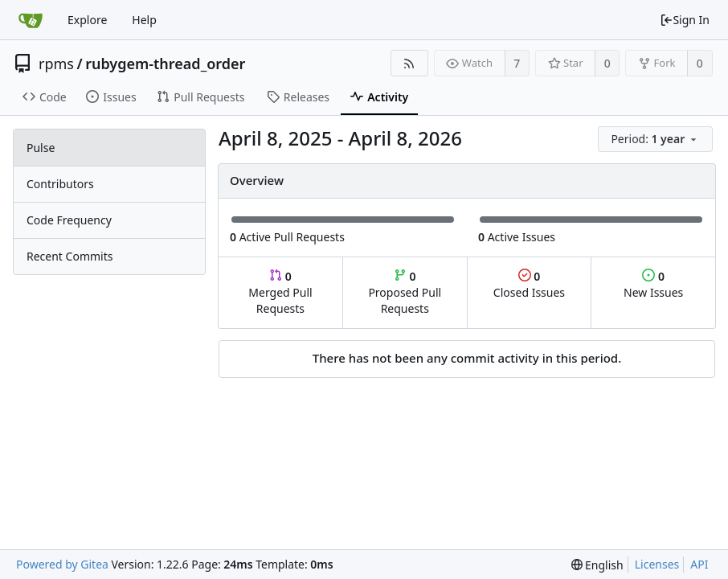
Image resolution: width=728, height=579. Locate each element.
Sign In (685, 20)
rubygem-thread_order (165, 64)
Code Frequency (69, 220)
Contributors (60, 184)
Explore (87, 20)
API (699, 564)
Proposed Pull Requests (405, 292)
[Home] (31, 20)
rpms (56, 64)
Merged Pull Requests (280, 292)
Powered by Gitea (62, 564)
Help (144, 20)
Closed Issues (529, 284)
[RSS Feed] (409, 63)
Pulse (41, 148)
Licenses (657, 564)
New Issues (653, 284)
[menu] (656, 140)
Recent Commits (70, 256)
